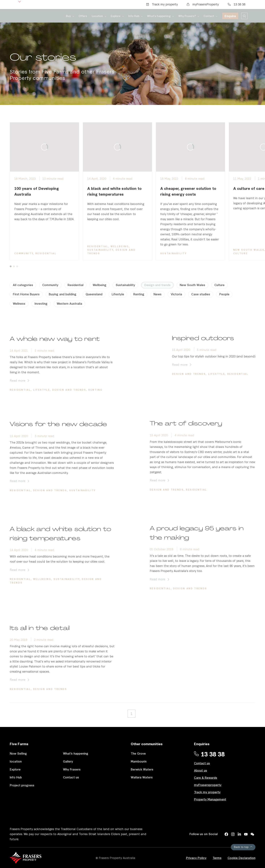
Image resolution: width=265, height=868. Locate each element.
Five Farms (19, 744)
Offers (83, 16)
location (16, 761)
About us (201, 770)
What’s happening (76, 753)
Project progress (22, 785)
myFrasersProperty (203, 4)
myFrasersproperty (208, 785)
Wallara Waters (142, 777)
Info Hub (16, 777)
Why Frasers (72, 769)
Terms (217, 858)
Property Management (210, 799)
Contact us (71, 777)
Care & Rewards (206, 777)
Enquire (230, 16)
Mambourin (139, 761)
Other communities (147, 744)
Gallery (68, 761)
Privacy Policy (196, 858)
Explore (15, 769)
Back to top (243, 847)
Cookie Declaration (242, 858)
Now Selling (18, 753)
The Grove (138, 753)
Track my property (162, 4)
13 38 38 (237, 4)
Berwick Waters (142, 769)
